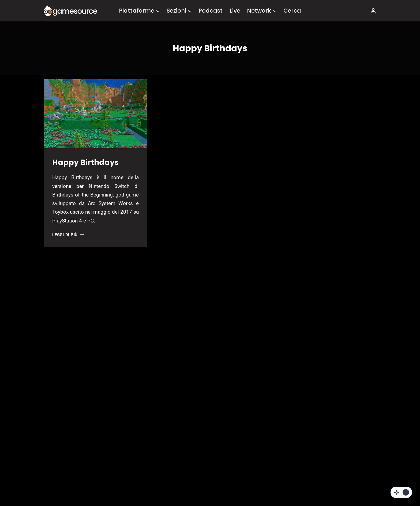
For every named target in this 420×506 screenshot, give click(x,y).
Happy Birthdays (85, 162)
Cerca (292, 11)
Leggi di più (68, 235)
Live (235, 11)
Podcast (211, 11)
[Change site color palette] (401, 492)
